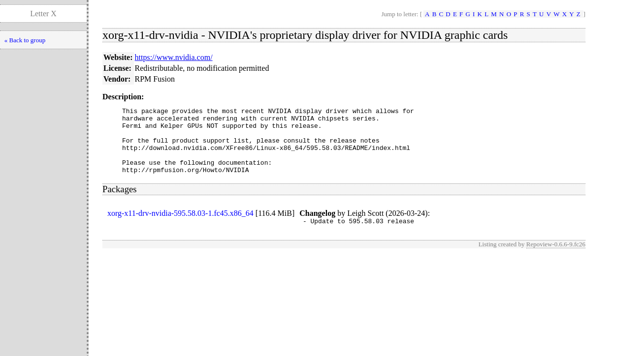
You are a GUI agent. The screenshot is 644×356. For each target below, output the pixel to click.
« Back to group (25, 40)
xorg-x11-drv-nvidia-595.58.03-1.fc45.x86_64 (180, 226)
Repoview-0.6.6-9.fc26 (556, 259)
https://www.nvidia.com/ (174, 57)
